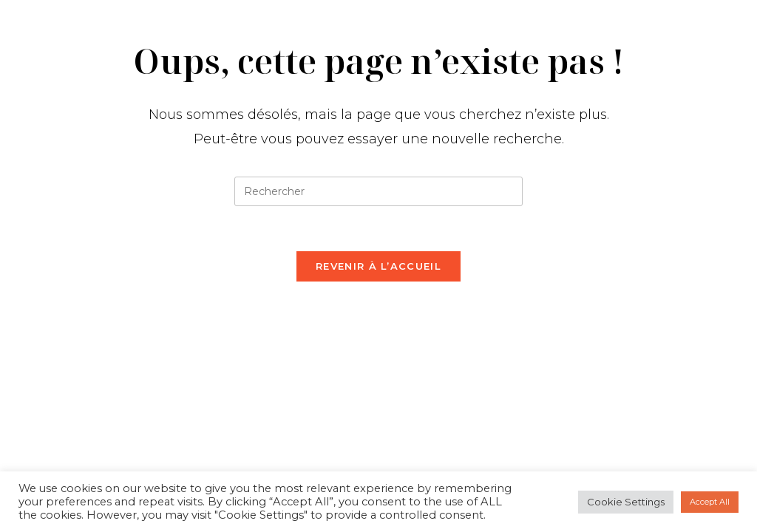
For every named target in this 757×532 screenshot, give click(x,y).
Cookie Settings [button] (626, 502)
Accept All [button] (710, 502)
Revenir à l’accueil (378, 266)
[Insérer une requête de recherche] (378, 191)
